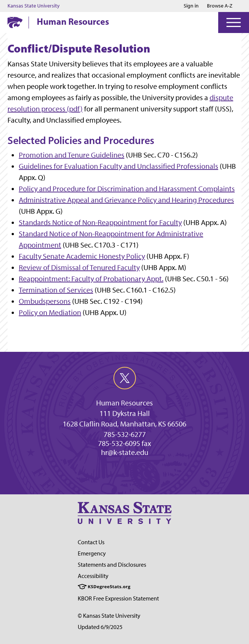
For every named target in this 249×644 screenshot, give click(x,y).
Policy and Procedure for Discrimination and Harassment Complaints (127, 189)
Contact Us (91, 542)
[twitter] (125, 378)
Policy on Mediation (50, 312)
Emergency (92, 553)
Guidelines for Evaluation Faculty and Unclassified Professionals (118, 166)
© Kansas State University (109, 616)
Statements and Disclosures (112, 565)
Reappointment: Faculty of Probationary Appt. (91, 279)
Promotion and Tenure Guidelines (72, 155)
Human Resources (73, 21)
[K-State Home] (15, 22)
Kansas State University (34, 6)
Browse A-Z (220, 6)
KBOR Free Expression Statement (118, 598)
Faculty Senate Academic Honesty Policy (82, 256)
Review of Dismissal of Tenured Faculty (79, 267)
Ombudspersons (45, 301)
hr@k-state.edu (125, 452)
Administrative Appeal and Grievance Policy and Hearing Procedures (126, 200)
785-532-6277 (125, 434)
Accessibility (93, 576)
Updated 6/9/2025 (100, 627)
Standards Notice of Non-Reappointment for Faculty (100, 222)
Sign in (191, 6)
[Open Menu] (234, 23)
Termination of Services (56, 290)
